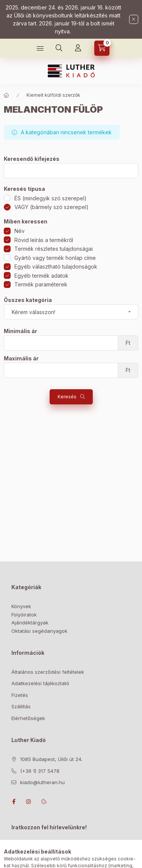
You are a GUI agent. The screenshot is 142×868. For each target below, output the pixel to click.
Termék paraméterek (41, 284)
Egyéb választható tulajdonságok (56, 267)
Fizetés (20, 695)
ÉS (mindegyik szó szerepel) (51, 198)
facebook (14, 802)
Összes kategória (28, 300)
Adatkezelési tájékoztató (40, 683)
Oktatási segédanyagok (39, 631)
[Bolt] (40, 48)
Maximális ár (21, 359)
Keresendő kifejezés (32, 159)
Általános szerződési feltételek (48, 672)
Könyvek (21, 606)
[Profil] (78, 48)
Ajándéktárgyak (30, 623)
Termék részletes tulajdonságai (54, 249)
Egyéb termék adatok (41, 276)
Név (20, 231)
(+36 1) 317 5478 (40, 771)
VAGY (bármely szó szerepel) (51, 207)
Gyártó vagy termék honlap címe (55, 258)
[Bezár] (134, 19)
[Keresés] (59, 48)
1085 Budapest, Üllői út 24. (51, 759)
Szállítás (21, 706)
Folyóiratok (24, 615)
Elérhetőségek (28, 718)
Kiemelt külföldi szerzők (53, 95)
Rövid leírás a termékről (44, 240)
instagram (29, 802)
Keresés (67, 397)
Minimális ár (20, 331)
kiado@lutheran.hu (42, 782)
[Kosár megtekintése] (102, 48)
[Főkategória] (6, 95)
